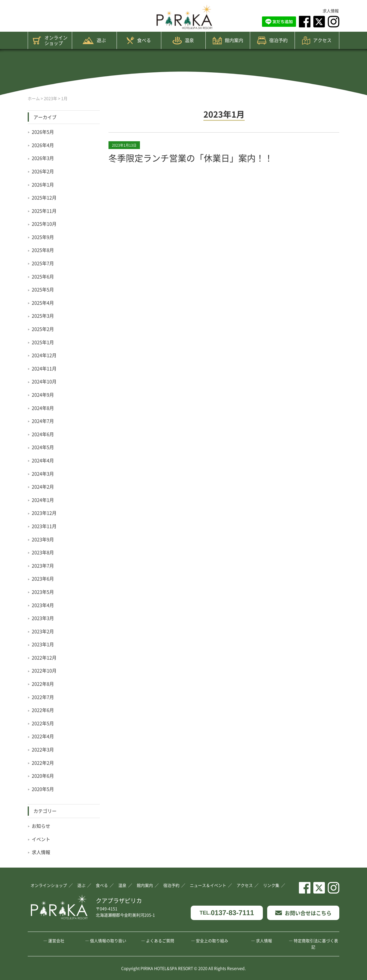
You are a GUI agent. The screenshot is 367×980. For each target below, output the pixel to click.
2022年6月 (43, 710)
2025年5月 (43, 289)
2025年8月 (43, 250)
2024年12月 (44, 355)
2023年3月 (43, 618)
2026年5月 (43, 132)
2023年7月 (43, 566)
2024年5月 (43, 447)
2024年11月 (44, 368)
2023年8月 (43, 552)
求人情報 (331, 11)
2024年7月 (43, 421)
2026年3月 (43, 158)
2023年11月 (44, 526)
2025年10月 (44, 224)
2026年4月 (43, 145)
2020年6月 (43, 776)
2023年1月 (43, 644)
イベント (41, 839)
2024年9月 (43, 395)
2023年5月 (43, 592)
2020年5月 (43, 789)
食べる (139, 40)
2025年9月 (43, 237)
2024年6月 (43, 434)
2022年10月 (44, 670)
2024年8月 (43, 408)
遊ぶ (94, 40)
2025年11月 (44, 211)
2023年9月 (43, 539)
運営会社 (56, 941)
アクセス (317, 40)
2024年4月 (43, 460)
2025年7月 (43, 263)
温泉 (183, 40)
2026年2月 (43, 171)
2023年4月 (43, 605)
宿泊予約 (272, 40)
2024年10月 (44, 381)
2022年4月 (43, 736)
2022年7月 (43, 697)
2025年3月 (43, 316)
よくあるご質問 (160, 941)
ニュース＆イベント (208, 885)
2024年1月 (43, 500)
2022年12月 (44, 657)
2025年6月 (43, 276)
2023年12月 (44, 513)
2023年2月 (43, 631)
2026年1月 (43, 184)
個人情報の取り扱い (108, 941)
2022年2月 (43, 763)
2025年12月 (44, 197)
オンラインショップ (50, 40)
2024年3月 (43, 474)
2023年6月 (43, 578)
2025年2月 (43, 329)
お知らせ (41, 826)
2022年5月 (43, 723)
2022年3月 (43, 749)
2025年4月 (43, 303)
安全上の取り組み (212, 941)
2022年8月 (43, 684)
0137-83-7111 (227, 913)
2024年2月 (43, 487)
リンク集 (271, 885)
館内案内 (228, 40)
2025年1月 (43, 342)
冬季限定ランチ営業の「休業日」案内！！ (191, 158)
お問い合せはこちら (303, 913)
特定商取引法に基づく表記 (316, 944)
